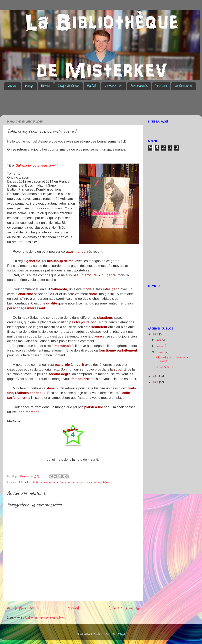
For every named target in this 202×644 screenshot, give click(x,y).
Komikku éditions (32, 482)
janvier (161, 352)
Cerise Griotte (164, 367)
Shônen (106, 482)
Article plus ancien (124, 608)
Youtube (161, 86)
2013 (156, 382)
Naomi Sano (59, 482)
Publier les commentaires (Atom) (45, 618)
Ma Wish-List (114, 86)
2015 (156, 334)
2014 (156, 376)
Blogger (122, 634)
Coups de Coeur (68, 86)
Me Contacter (183, 86)
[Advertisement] (77, 105)
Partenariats (139, 86)
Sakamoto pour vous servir (84, 482)
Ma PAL (92, 86)
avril (159, 340)
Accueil (13, 86)
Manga (29, 86)
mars (160, 346)
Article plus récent (22, 608)
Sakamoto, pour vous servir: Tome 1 (173, 359)
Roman (46, 86)
